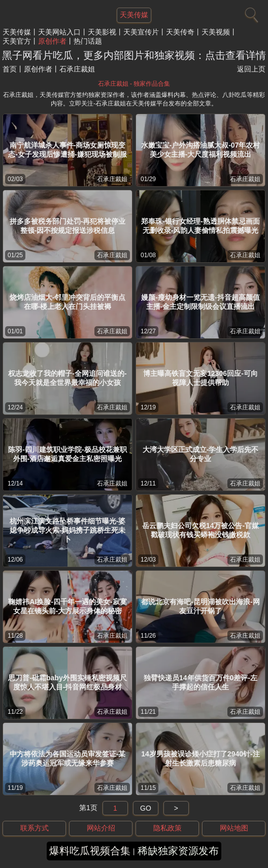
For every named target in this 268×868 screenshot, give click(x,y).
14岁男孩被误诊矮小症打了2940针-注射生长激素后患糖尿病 (200, 758)
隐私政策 (167, 828)
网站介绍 (101, 828)
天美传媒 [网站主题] (134, 15)
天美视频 (216, 32)
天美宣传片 (141, 32)
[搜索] (250, 13)
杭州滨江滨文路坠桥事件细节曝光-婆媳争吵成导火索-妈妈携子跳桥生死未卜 (68, 530)
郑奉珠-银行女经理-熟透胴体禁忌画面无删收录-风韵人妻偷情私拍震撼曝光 (200, 226)
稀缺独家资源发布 (178, 851)
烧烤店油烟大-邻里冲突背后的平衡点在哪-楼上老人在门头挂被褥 (68, 302)
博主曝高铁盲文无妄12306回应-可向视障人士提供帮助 (200, 378)
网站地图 (234, 828)
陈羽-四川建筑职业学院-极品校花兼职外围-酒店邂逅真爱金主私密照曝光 (67, 454)
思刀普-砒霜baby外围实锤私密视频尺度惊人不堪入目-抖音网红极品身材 (67, 682)
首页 (10, 69)
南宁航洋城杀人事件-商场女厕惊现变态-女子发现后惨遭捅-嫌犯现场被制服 (67, 150)
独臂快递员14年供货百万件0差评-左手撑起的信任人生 (200, 682)
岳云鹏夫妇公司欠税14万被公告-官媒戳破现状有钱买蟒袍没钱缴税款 (200, 530)
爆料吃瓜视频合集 (90, 851)
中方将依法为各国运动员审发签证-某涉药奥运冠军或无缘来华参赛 (68, 758)
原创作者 (52, 41)
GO (146, 808)
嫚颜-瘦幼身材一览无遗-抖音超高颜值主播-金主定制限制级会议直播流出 (200, 302)
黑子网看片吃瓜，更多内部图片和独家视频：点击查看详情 (134, 55)
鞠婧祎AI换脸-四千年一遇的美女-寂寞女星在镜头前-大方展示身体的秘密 (67, 606)
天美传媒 (17, 32)
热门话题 (88, 41)
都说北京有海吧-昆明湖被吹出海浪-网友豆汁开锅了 (200, 606)
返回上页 (251, 69)
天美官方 (17, 41)
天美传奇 (180, 32)
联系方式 (35, 828)
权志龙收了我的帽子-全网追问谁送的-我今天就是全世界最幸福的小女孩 (67, 378)
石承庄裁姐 (112, 179)
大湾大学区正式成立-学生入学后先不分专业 (201, 454)
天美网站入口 (59, 32)
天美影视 (102, 32)
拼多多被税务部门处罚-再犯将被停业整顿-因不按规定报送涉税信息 (68, 226)
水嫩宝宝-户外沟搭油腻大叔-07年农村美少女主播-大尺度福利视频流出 (201, 150)
